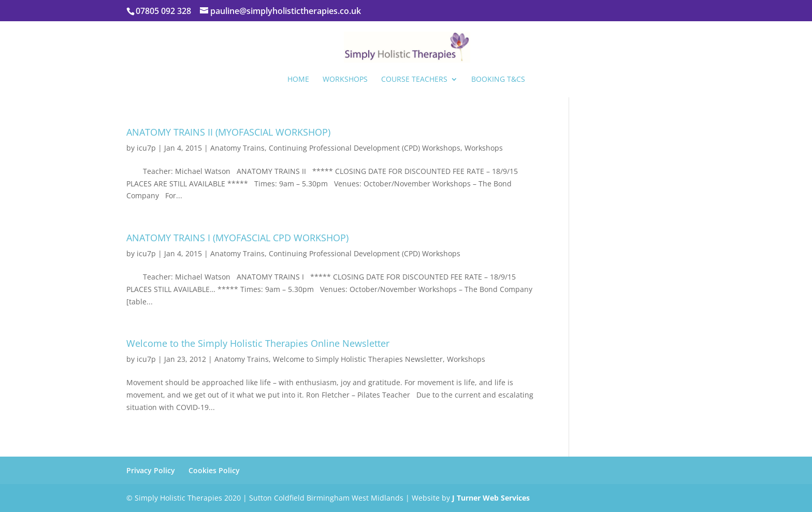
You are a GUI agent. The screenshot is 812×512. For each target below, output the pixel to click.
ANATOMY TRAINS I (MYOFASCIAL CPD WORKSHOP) (237, 238)
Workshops (345, 80)
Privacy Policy (151, 470)
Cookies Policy (214, 470)
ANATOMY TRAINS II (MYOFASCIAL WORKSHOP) (228, 132)
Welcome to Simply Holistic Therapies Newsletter (358, 359)
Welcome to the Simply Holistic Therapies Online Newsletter (258, 343)
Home (298, 80)
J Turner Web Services (491, 498)
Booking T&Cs (498, 80)
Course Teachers (414, 80)
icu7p (146, 148)
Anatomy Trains (237, 148)
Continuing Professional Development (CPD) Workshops (365, 148)
